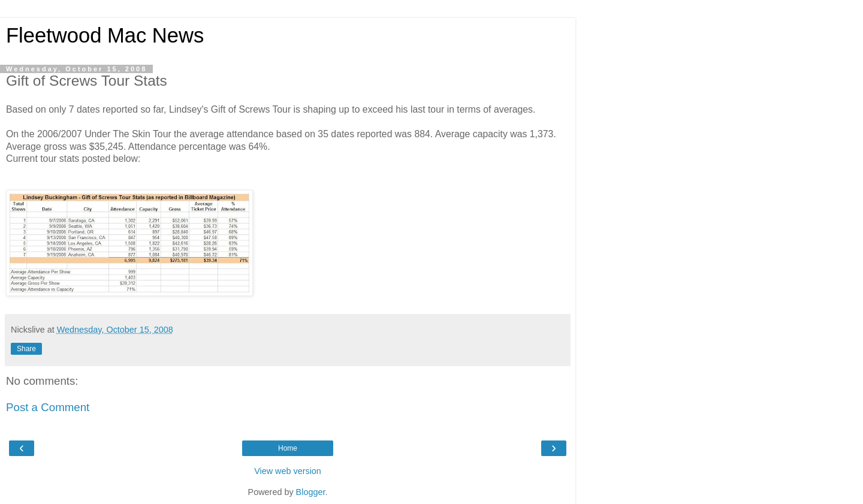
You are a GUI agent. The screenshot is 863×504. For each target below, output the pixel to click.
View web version (288, 471)
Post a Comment (48, 407)
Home (288, 448)
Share (26, 349)
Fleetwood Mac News (105, 35)
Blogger (311, 492)
